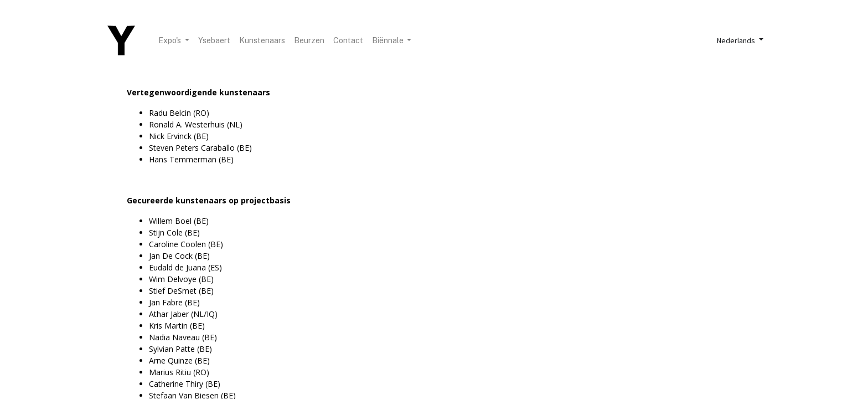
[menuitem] (214, 41)
